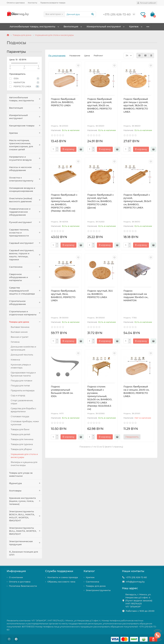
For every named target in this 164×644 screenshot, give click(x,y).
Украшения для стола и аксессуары (54, 35)
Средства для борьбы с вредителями (23, 410)
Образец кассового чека (61, 582)
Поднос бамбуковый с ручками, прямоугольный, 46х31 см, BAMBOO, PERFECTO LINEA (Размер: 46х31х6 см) (64, 203)
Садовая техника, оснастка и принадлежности (26, 233)
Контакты (33, 3)
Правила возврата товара (53, 3)
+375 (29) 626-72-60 (136, 577)
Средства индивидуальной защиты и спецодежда (26, 291)
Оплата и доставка (16, 3)
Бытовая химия (19, 332)
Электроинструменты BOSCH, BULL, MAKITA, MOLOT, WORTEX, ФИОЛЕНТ (26, 516)
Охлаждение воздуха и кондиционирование (22, 189)
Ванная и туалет (20, 337)
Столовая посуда (20, 416)
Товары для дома (22, 35)
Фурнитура (26, 483)
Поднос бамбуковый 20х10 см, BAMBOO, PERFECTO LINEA (63, 102)
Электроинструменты (98, 590)
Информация (16, 571)
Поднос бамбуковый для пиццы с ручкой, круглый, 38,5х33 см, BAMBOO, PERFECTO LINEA (136, 105)
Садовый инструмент (26, 243)
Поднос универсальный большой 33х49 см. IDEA (62, 391)
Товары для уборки (21, 449)
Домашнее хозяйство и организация (23, 348)
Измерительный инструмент (107, 27)
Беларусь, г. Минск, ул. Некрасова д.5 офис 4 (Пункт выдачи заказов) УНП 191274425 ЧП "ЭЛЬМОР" (139, 600)
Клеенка (15, 360)
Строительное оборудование (26, 303)
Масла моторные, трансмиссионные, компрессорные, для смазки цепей (26, 145)
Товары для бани (20, 429)
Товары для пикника (22, 439)
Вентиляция (73, 27)
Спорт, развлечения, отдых (22, 402)
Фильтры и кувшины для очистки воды (24, 464)
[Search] (80, 14)
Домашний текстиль (22, 355)
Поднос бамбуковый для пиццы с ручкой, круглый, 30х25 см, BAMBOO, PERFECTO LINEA (100, 105)
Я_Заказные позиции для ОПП (24, 553)
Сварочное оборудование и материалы (26, 277)
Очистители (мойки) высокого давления (26, 200)
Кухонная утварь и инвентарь (21, 366)
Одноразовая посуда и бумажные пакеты (23, 374)
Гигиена (15, 342)
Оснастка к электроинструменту (26, 179)
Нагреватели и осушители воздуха (26, 158)
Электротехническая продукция (26, 543)
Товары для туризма (22, 444)
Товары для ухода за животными (21, 474)
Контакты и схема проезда (63, 577)
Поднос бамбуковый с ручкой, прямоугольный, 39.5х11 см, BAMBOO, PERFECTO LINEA (137, 201)
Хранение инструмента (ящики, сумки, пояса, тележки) (26, 501)
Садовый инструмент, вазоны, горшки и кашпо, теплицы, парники (26, 255)
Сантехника (26, 267)
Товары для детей (20, 434)
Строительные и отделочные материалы (26, 313)
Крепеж (138, 27)
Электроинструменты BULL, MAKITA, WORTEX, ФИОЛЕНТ (26, 531)
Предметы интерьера (23, 390)
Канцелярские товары (26, 126)
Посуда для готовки (21, 381)
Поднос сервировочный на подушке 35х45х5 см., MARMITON (136, 296)
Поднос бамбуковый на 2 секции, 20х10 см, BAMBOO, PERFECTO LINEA (136, 391)
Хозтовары (26, 491)
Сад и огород (18, 395)
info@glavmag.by (135, 582)
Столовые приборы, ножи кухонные (25, 423)
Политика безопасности (23, 586)
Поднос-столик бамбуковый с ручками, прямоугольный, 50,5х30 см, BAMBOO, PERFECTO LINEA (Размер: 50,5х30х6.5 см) (100, 398)
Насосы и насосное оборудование (26, 169)
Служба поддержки (59, 571)
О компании (16, 577)
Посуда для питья (20, 386)
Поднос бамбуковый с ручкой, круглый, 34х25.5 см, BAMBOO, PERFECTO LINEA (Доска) (100, 201)
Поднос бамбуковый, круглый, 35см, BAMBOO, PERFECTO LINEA (63, 296)
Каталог (89, 571)
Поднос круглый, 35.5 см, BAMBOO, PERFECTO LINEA (100, 294)
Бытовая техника (20, 327)
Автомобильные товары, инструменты (33, 27)
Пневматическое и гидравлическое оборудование (26, 212)
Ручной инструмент (26, 222)
